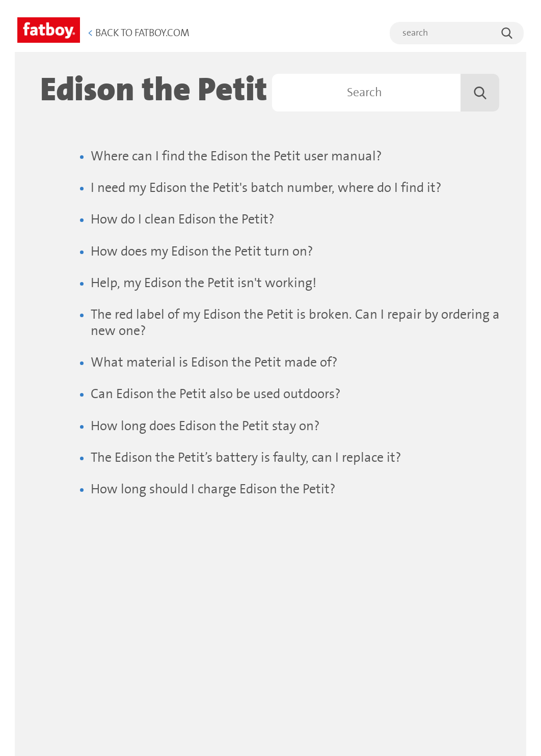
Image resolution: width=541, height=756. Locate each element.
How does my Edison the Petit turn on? (202, 252)
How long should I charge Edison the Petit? (213, 489)
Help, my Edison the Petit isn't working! (204, 283)
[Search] (386, 93)
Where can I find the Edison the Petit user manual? (236, 157)
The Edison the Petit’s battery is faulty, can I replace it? (246, 458)
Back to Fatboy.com (139, 33)
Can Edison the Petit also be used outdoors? (216, 394)
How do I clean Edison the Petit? (183, 220)
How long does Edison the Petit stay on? (205, 426)
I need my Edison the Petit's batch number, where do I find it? (266, 188)
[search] (457, 33)
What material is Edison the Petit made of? (214, 363)
